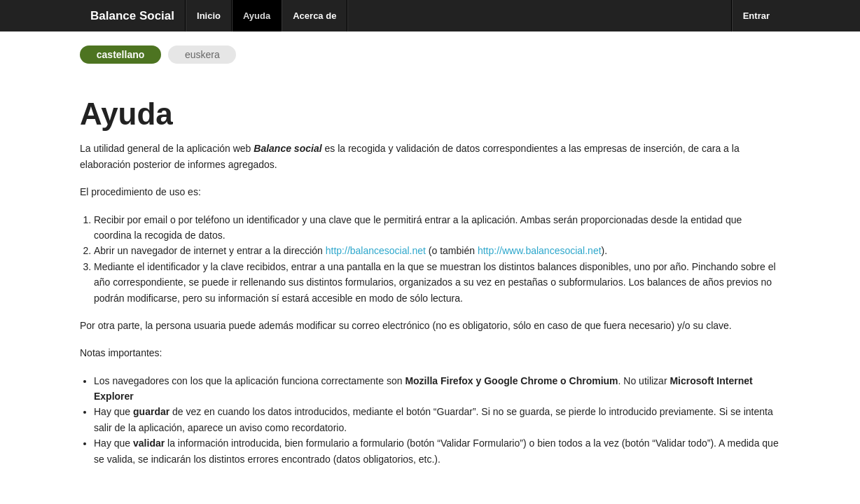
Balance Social (132, 16)
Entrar (756, 16)
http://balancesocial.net (376, 251)
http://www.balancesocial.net (540, 251)
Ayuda (257, 16)
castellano (120, 55)
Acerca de (314, 16)
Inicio (209, 16)
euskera (202, 55)
